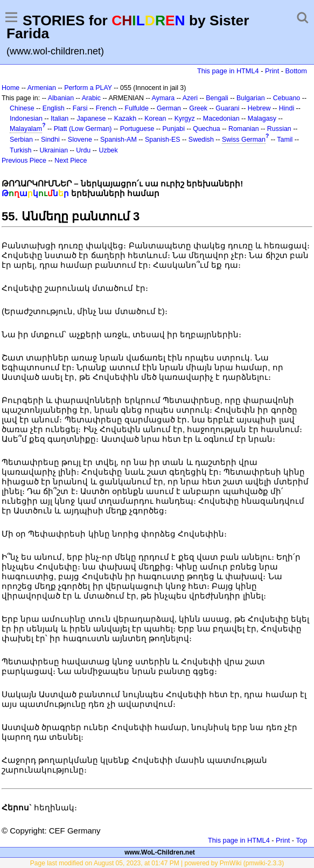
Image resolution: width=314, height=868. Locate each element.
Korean (155, 119)
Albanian (61, 98)
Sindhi (50, 140)
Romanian (244, 129)
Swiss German (244, 140)
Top (301, 840)
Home (11, 88)
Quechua (206, 129)
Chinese (22, 108)
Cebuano (287, 98)
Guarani (227, 108)
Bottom (296, 71)
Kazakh (125, 119)
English (54, 108)
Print (272, 71)
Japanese (91, 119)
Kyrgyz (185, 119)
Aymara (163, 98)
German (169, 108)
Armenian (42, 88)
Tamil (285, 140)
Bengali (217, 98)
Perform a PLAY (88, 88)
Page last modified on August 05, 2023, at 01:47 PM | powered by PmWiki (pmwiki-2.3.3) (157, 863)
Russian (279, 129)
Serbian (21, 140)
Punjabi (174, 129)
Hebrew (259, 108)
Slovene (80, 140)
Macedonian (221, 119)
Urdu (83, 150)
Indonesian (26, 119)
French (106, 108)
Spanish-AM (118, 140)
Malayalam (26, 129)
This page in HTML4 (228, 71)
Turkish (20, 150)
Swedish (201, 140)
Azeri (190, 98)
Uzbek (108, 150)
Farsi (80, 108)
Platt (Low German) (83, 129)
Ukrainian (54, 150)
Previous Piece (24, 161)
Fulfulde (137, 108)
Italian (60, 119)
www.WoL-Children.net (160, 852)
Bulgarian (251, 98)
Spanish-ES (163, 140)
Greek (198, 108)
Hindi (287, 108)
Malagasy (262, 119)
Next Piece (71, 161)
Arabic (91, 98)
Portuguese (137, 129)
